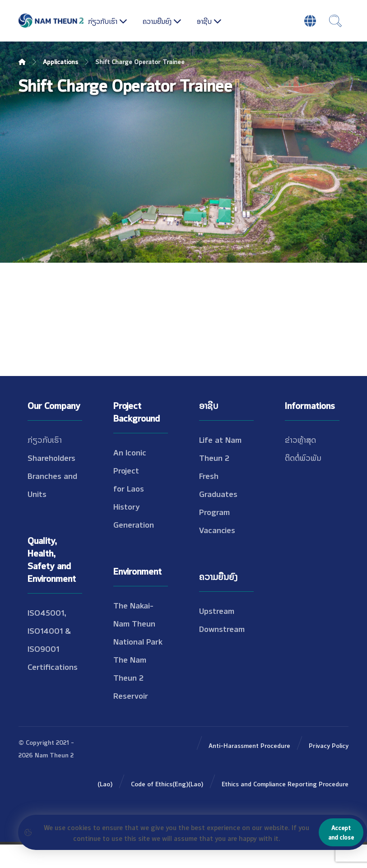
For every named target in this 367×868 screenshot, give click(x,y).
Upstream (217, 634)
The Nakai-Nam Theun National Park (138, 646)
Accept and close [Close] (341, 832)
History (127, 529)
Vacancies (217, 553)
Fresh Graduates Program (218, 517)
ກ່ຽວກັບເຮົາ (45, 463)
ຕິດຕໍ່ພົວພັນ (303, 481)
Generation (134, 548)
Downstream (222, 652)
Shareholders (51, 481)
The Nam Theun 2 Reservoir (131, 701)
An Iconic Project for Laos (130, 493)
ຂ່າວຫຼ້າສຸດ (300, 463)
